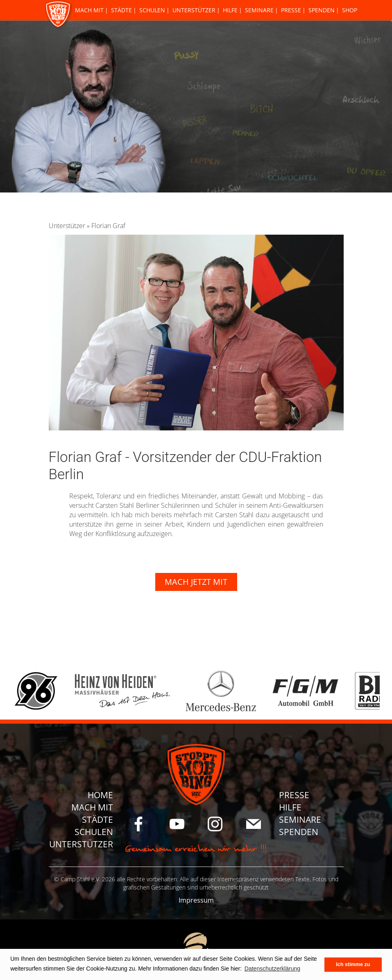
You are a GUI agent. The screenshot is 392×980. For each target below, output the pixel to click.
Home (100, 795)
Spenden (322, 10)
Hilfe (230, 10)
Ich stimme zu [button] (353, 964)
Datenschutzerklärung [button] (272, 969)
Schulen (152, 10)
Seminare (259, 10)
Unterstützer (194, 10)
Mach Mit (89, 10)
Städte (121, 10)
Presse (291, 10)
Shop (350, 10)
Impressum (196, 900)
